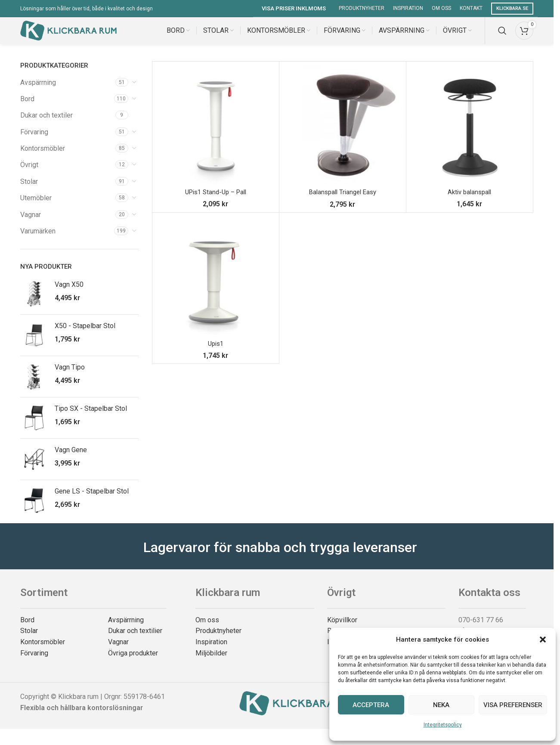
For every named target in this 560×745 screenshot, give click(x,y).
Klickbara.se (512, 8)
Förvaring (34, 140)
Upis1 (215, 351)
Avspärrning (38, 90)
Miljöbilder (211, 661)
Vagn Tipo (70, 375)
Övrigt (29, 173)
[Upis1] (216, 284)
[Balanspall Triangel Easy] (343, 133)
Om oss (207, 628)
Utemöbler (36, 206)
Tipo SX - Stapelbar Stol (91, 417)
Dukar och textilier (135, 639)
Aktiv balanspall (470, 200)
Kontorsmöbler (43, 157)
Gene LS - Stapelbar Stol (92, 499)
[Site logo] (68, 34)
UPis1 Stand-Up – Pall (215, 200)
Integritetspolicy (443, 725)
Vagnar (31, 222)
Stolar (29, 189)
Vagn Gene (71, 458)
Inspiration (211, 650)
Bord (27, 107)
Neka (441, 705)
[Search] (502, 34)
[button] (543, 639)
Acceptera (371, 705)
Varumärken (38, 239)
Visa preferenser (513, 705)
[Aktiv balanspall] (470, 133)
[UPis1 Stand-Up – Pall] (216, 133)
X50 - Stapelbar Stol (85, 334)
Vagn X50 (69, 293)
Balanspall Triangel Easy (342, 200)
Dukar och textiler (46, 123)
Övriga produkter (133, 661)
